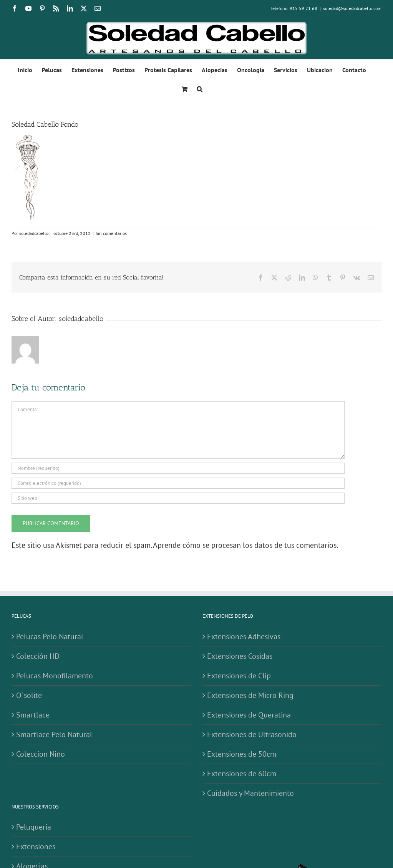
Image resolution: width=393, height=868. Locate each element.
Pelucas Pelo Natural (50, 637)
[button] (200, 88)
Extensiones (36, 847)
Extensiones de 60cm (242, 774)
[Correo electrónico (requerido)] (178, 483)
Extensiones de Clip (239, 676)
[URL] (178, 498)
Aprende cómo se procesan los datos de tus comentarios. (245, 545)
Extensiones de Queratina (249, 715)
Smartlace (33, 715)
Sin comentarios (111, 233)
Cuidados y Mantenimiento (250, 793)
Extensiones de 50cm (242, 754)
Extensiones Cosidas (240, 656)
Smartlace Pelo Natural (54, 734)
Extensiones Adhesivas (244, 637)
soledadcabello (34, 233)
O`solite (29, 695)
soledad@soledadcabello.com (352, 8)
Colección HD (38, 656)
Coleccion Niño (41, 754)
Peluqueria (34, 827)
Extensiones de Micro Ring (250, 695)
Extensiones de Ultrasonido (252, 734)
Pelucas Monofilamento (55, 676)
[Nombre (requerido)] (178, 468)
